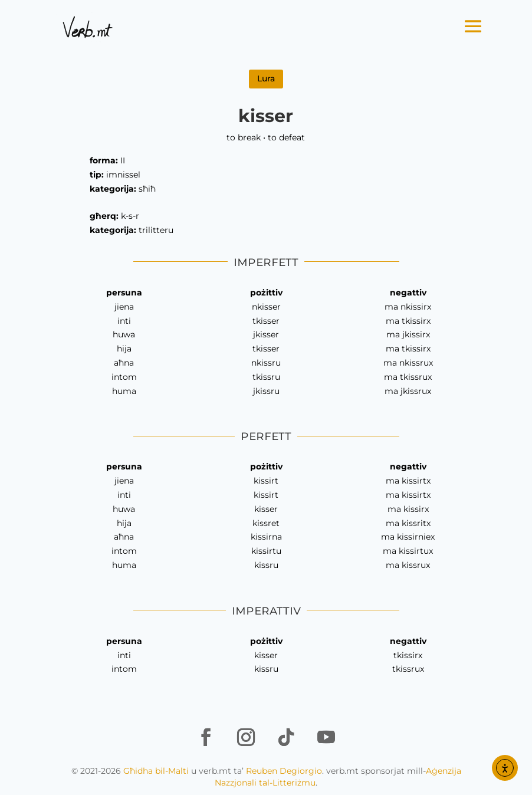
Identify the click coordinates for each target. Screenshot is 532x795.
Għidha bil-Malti (156, 771)
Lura (266, 78)
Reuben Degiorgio (284, 771)
